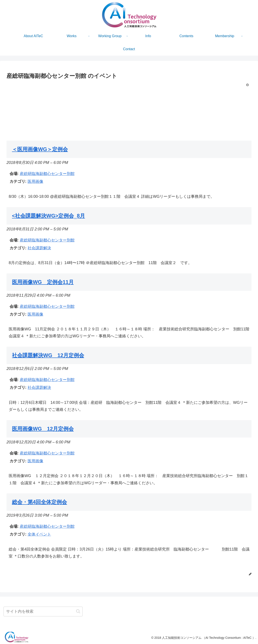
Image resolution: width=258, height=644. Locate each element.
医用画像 (35, 181)
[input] (43, 612)
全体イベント (39, 534)
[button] (78, 611)
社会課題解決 (39, 248)
